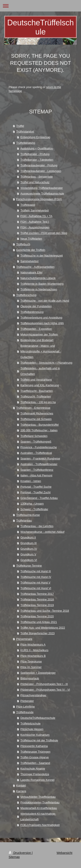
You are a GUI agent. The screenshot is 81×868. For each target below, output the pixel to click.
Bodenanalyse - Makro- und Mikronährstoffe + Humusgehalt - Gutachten (41, 351)
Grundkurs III (29, 543)
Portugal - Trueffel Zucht (36, 492)
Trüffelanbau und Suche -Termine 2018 (45, 611)
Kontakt (21, 785)
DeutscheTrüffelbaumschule (38, 718)
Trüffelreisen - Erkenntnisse (33, 408)
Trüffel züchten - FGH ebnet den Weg (44, 233)
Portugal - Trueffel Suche (36, 487)
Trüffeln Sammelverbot (35, 210)
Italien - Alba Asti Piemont (36, 475)
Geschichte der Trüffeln (31, 250)
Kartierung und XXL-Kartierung (40, 385)
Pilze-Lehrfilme (25, 707)
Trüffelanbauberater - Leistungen (41, 171)
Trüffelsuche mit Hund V (36, 583)
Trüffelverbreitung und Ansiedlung (41, 318)
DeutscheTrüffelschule (40, 27)
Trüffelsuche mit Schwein (36, 419)
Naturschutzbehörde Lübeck (38, 278)
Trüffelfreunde (25, 712)
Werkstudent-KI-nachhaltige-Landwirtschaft (38, 817)
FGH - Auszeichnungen (35, 227)
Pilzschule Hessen (32, 729)
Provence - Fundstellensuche (39, 447)
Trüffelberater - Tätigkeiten (37, 160)
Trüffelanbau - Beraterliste (37, 177)
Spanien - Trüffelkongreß (36, 442)
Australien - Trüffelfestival (36, 453)
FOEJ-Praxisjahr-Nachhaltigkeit (40, 825)
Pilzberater (27, 701)
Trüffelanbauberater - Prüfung (39, 165)
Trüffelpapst (28, 205)
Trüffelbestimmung (32, 312)
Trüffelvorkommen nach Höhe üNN (42, 323)
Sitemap (14, 857)
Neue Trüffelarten (31, 239)
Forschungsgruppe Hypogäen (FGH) (39, 199)
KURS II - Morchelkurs (34, 650)
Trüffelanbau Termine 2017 (37, 594)
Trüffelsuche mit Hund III (36, 571)
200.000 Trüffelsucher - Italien (39, 430)
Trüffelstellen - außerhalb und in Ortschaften (40, 371)
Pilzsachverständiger (33, 695)
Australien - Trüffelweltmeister (39, 464)
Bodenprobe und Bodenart (37, 340)
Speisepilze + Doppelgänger (38, 673)
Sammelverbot (30, 261)
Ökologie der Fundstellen (36, 306)
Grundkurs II (28, 537)
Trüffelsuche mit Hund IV (36, 577)
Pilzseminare (24, 639)
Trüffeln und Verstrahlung (36, 380)
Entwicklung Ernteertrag (35, 137)
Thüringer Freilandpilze (35, 774)
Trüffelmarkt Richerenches (37, 413)
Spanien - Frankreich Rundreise (40, 459)
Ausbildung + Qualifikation (37, 148)
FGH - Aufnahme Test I (35, 222)
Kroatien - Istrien (31, 481)
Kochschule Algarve (33, 769)
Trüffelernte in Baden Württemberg (42, 284)
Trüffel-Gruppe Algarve (35, 757)
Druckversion (20, 853)
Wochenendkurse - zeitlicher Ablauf (43, 532)
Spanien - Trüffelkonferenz (37, 470)
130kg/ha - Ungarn (32, 504)
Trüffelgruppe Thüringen (36, 752)
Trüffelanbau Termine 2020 (37, 616)
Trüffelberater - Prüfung (35, 154)
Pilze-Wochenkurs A (33, 645)
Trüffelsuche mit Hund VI (36, 588)
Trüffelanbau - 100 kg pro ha (38, 402)
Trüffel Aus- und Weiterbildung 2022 (43, 628)
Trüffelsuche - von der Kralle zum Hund (45, 301)
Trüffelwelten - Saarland (35, 763)
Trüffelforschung (26, 295)
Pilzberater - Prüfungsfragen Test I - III (44, 684)
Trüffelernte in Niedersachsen (39, 289)
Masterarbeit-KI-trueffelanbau (39, 808)
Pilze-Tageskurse (31, 661)
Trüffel (20, 126)
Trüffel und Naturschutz (35, 182)
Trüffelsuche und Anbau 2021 (39, 622)
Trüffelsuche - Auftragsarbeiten (35, 267)
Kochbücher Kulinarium (35, 735)
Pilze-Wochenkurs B (33, 656)
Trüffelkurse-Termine (29, 566)
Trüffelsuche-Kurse (28, 515)
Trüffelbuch (23, 244)
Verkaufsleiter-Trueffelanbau (38, 797)
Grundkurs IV (29, 549)
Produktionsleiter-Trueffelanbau (40, 802)
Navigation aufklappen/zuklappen (40, 6)
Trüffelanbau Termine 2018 (37, 599)
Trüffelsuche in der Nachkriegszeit (42, 256)
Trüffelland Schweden (34, 436)
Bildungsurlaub (30, 678)
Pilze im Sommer (31, 667)
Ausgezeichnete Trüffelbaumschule (42, 194)
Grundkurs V (28, 554)
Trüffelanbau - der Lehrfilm (37, 526)
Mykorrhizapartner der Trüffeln (39, 334)
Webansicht (64, 853)
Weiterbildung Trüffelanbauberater (42, 188)
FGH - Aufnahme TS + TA (37, 216)
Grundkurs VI (29, 560)
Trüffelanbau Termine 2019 (37, 605)
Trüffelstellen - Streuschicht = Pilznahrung (46, 363)
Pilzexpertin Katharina (34, 746)
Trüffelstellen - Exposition (36, 329)
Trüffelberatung (26, 143)
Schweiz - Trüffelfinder (34, 509)
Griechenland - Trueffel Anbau (39, 498)
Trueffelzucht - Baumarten (37, 391)
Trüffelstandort (25, 132)
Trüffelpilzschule (31, 723)
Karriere (21, 791)
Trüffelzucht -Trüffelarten (36, 396)
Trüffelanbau (24, 521)
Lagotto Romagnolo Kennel (38, 780)
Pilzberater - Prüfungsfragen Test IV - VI (45, 690)
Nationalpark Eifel (32, 272)
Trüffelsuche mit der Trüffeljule (39, 740)
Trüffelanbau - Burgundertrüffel (40, 425)
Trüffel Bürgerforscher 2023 (38, 633)
